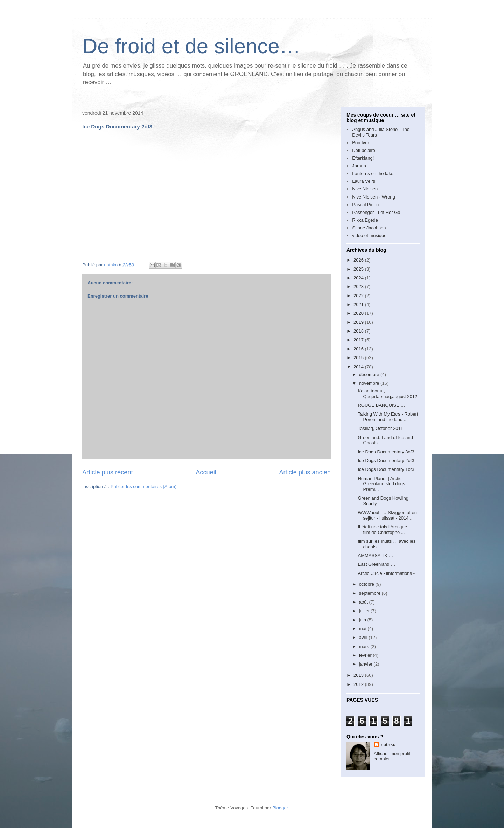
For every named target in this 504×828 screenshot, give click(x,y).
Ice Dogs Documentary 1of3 (386, 469)
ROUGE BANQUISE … (381, 405)
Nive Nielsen (365, 189)
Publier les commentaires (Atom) (144, 486)
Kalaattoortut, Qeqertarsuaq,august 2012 (387, 394)
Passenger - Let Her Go (376, 212)
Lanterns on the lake (373, 173)
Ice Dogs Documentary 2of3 (386, 461)
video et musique (369, 235)
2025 (359, 269)
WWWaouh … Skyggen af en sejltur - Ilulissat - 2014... (387, 515)
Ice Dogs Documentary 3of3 (386, 452)
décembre (370, 374)
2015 (359, 358)
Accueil (206, 472)
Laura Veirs (364, 181)
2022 (359, 296)
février (366, 655)
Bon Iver (360, 143)
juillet (365, 611)
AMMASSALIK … (375, 555)
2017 (359, 340)
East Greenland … (376, 564)
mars (365, 646)
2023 (359, 287)
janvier (366, 664)
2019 (359, 322)
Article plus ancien (305, 472)
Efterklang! (363, 158)
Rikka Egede (365, 220)
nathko (388, 744)
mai (363, 629)
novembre (370, 383)
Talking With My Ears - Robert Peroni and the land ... (388, 417)
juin (363, 620)
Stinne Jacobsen (369, 228)
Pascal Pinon (365, 205)
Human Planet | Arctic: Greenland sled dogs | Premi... (383, 484)
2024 (359, 278)
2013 (359, 675)
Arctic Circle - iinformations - (386, 573)
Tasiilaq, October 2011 (380, 428)
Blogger (280, 808)
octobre (367, 584)
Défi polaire (364, 150)
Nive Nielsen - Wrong (374, 197)
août (364, 602)
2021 (359, 304)
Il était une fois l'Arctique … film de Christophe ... (385, 530)
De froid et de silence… (191, 46)
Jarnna (359, 166)
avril (364, 637)
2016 (359, 349)
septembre (370, 593)
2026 (359, 260)
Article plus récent (108, 472)
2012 (359, 684)
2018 (359, 331)
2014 (359, 367)
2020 (359, 313)
